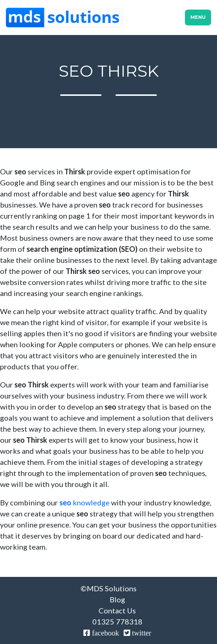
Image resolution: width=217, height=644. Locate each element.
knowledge (85, 502)
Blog (117, 599)
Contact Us (117, 610)
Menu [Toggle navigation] (198, 17)
